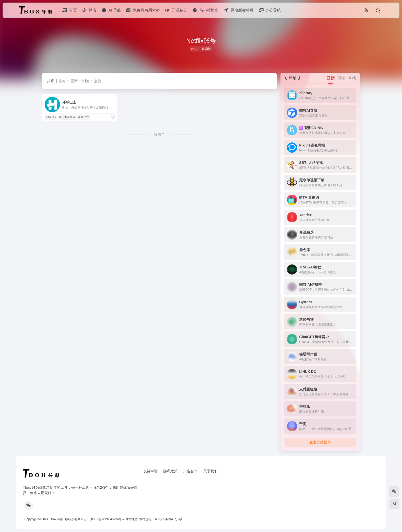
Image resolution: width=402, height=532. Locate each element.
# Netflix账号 (67, 117)
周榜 (341, 78)
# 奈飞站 (84, 117)
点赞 (98, 81)
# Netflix (51, 117)
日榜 (330, 78)
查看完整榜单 (320, 442)
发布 (62, 81)
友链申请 (150, 471)
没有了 (159, 135)
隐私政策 (170, 471)
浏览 (86, 81)
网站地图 (132, 519)
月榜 (352, 78)
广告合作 (190, 471)
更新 (74, 81)
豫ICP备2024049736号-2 (107, 519)
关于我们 (210, 471)
